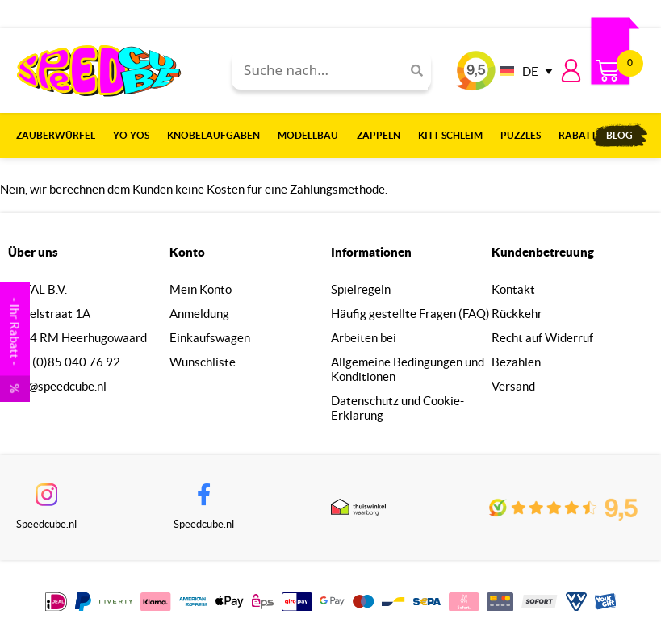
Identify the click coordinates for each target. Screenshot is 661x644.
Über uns (33, 252)
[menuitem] (522, 71)
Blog (619, 135)
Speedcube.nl (46, 524)
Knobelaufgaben (218, 136)
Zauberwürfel (60, 136)
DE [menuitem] (530, 71)
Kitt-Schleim (454, 136)
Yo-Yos (135, 136)
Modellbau (312, 136)
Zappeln (383, 136)
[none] (522, 71)
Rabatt (577, 135)
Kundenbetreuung (543, 252)
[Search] (411, 71)
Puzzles (525, 136)
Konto (187, 252)
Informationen (371, 252)
